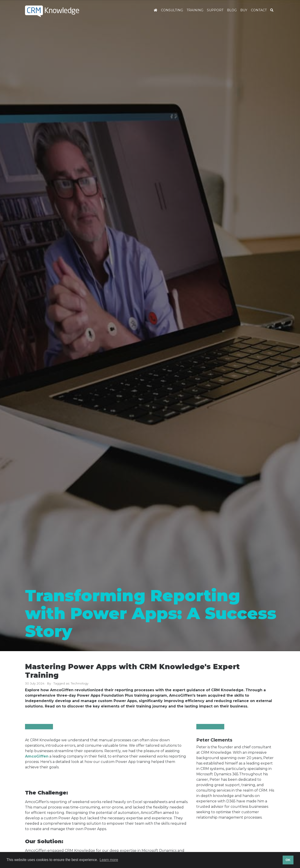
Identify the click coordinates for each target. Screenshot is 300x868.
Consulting (172, 10)
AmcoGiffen (37, 756)
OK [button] (288, 860)
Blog (232, 10)
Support (215, 10)
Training (195, 10)
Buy (244, 10)
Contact (259, 10)
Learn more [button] (109, 860)
